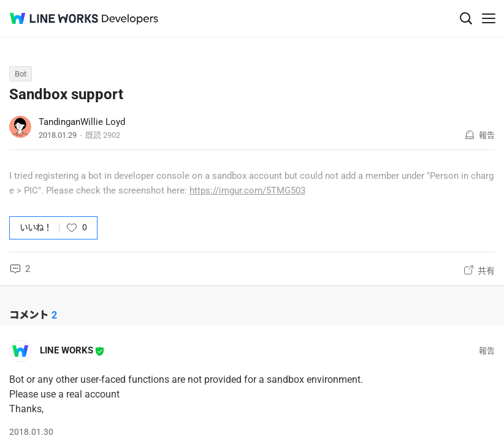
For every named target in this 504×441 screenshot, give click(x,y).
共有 (486, 271)
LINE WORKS (67, 350)
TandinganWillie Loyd (82, 122)
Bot (21, 74)
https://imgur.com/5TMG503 (247, 190)
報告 (487, 135)
